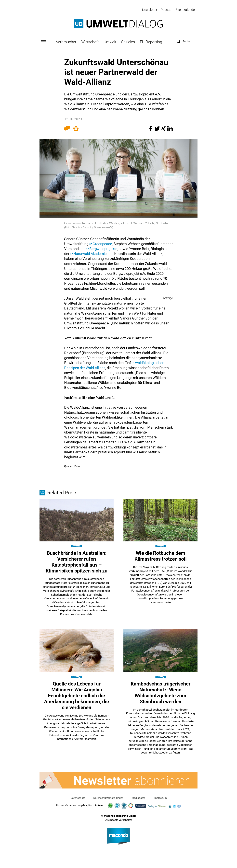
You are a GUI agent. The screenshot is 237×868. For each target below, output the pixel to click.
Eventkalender (186, 10)
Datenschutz (78, 797)
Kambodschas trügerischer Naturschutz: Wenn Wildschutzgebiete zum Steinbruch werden (161, 692)
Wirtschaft (90, 41)
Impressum (160, 797)
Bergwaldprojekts (103, 248)
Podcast (166, 10)
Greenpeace (102, 243)
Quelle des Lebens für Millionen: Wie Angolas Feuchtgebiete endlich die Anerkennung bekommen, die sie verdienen (77, 695)
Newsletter (150, 10)
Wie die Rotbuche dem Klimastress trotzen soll (161, 555)
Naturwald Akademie (90, 253)
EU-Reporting (151, 41)
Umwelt (110, 41)
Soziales (128, 41)
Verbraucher (66, 41)
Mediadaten (139, 797)
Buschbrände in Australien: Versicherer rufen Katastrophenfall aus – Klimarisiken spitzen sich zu (77, 561)
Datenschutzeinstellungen (108, 797)
